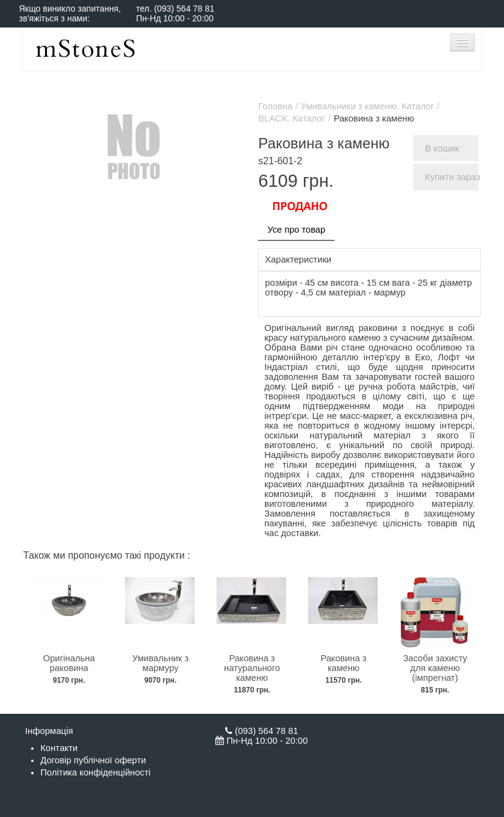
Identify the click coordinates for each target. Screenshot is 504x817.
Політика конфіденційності (95, 772)
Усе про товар (296, 230)
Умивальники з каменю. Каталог (367, 106)
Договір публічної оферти (93, 760)
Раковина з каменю (343, 663)
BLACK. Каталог (292, 118)
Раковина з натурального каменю (252, 668)
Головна (275, 106)
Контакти (59, 748)
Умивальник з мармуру (160, 663)
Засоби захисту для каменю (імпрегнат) (435, 668)
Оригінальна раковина (69, 663)
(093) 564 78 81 (184, 9)
